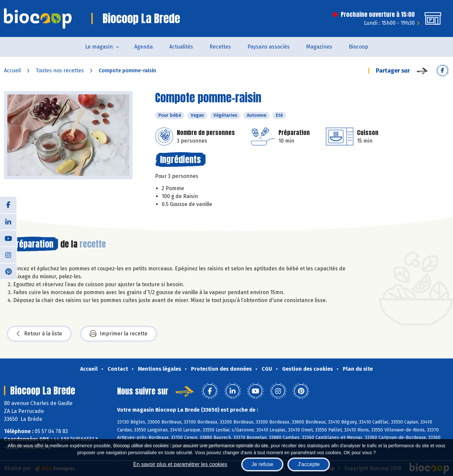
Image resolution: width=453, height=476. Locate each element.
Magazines (319, 47)
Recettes (220, 47)
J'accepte (309, 464)
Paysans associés (269, 47)
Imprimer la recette (119, 334)
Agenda (144, 47)
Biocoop (358, 47)
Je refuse (262, 464)
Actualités (181, 47)
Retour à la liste (39, 334)
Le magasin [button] (99, 47)
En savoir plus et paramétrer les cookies (180, 464)
